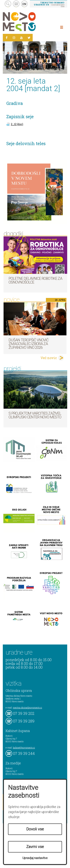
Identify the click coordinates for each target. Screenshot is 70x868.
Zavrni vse (35, 847)
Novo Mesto (28, 22)
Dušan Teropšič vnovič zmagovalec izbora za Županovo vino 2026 (29, 344)
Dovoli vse (35, 829)
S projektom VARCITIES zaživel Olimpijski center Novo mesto (35, 415)
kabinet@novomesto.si (24, 748)
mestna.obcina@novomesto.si (27, 708)
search (8, 4)
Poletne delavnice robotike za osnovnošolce (35, 280)
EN (24, 4)
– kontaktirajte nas (49, 4)
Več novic (49, 358)
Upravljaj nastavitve (35, 858)
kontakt (16, 4)
